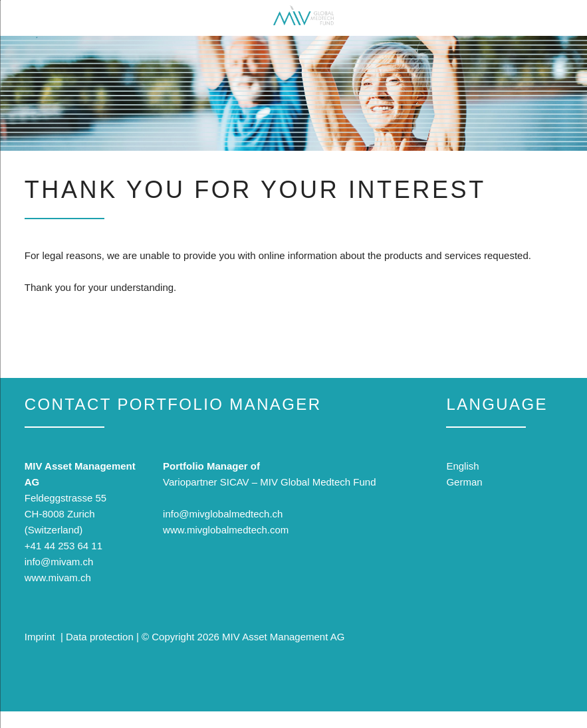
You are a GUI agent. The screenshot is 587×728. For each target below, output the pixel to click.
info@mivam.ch (59, 562)
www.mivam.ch (58, 578)
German (464, 482)
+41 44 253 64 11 (63, 546)
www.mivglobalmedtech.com (226, 530)
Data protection (100, 637)
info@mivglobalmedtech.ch (223, 514)
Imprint (40, 637)
